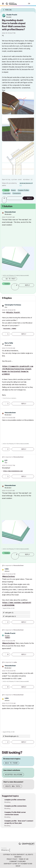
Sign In (33, 4)
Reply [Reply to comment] (27, 285)
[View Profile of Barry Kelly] (9, 343)
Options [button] (33, 9)
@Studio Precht (13, 312)
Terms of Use (24, 859)
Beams (13, 190)
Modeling (7, 802)
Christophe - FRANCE (10, 329)
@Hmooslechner (9, 576)
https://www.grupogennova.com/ (13, 471)
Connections (17, 193)
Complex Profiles (23, 190)
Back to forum (11, 763)
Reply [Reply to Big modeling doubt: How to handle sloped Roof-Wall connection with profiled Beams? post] (29, 198)
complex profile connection (15, 800)
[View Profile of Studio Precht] (12, 15)
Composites (7, 193)
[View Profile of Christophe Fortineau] (13, 305)
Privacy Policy (12, 859)
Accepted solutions (14, 775)
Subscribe (15, 198)
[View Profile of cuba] (7, 569)
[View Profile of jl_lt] (6, 460)
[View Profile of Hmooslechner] (10, 212)
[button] (18, 103)
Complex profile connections (15, 806)
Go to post (11, 279)
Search (22, 4)
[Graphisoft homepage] (27, 844)
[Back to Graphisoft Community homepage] (12, 3)
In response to (14, 457)
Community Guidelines (18, 861)
